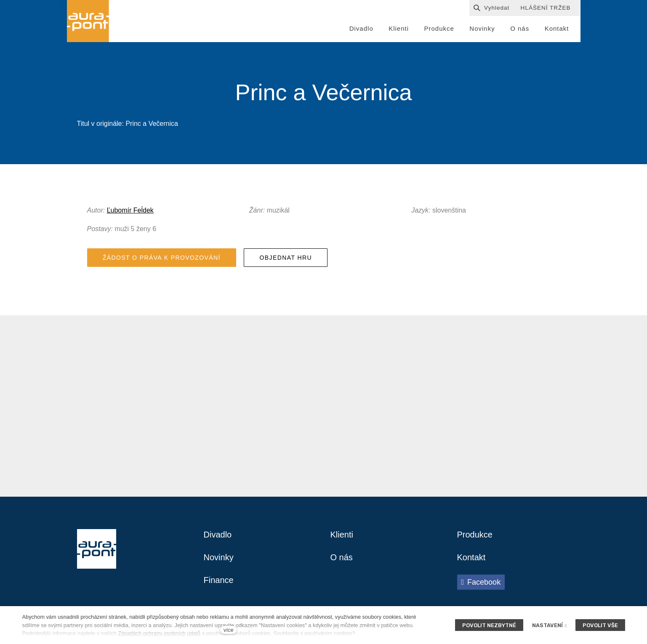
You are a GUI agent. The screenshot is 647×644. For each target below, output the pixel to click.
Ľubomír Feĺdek (130, 210)
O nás (342, 557)
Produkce (475, 535)
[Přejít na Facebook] (481, 582)
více (228, 630)
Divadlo (218, 535)
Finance (219, 580)
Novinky (219, 557)
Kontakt (471, 557)
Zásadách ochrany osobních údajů (159, 633)
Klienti (342, 535)
